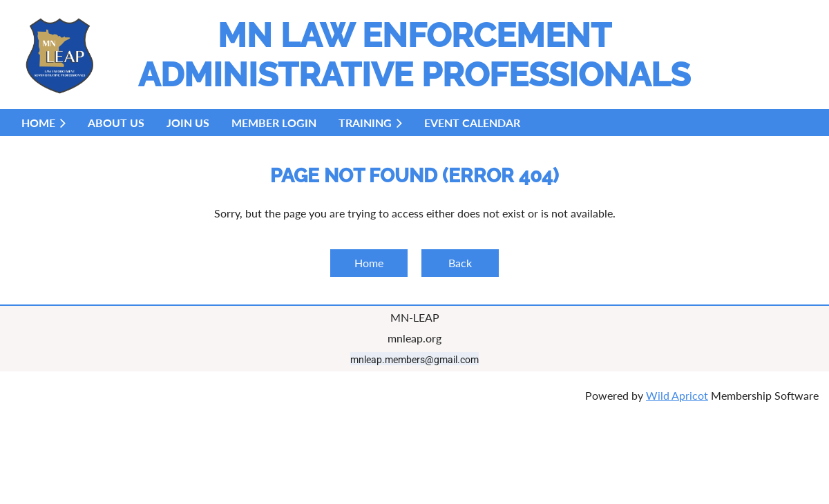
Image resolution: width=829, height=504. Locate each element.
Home (369, 263)
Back (460, 263)
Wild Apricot (677, 395)
